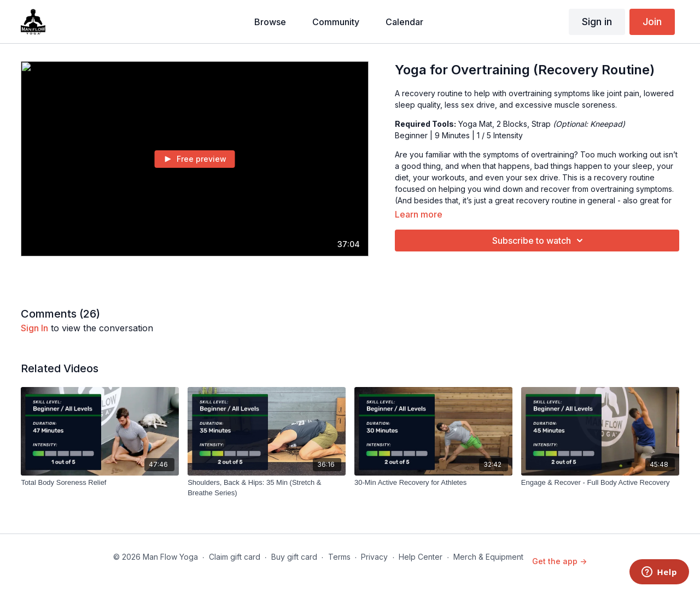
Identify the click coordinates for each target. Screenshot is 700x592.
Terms (339, 557)
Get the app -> (559, 561)
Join (652, 22)
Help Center (421, 557)
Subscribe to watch (539, 241)
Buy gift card (294, 557)
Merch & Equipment (488, 557)
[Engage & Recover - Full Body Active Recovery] (600, 483)
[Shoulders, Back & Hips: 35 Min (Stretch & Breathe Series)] (267, 488)
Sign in (597, 22)
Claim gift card (235, 557)
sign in (34, 328)
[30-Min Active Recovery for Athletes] (433, 483)
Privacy (374, 557)
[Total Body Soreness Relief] (100, 483)
